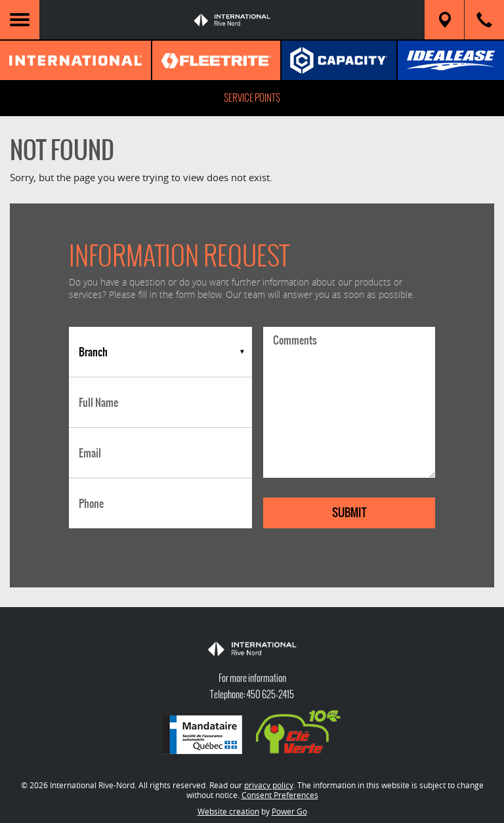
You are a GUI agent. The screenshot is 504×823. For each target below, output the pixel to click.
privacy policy (269, 785)
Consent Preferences (280, 795)
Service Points (252, 98)
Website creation (228, 811)
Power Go (289, 811)
